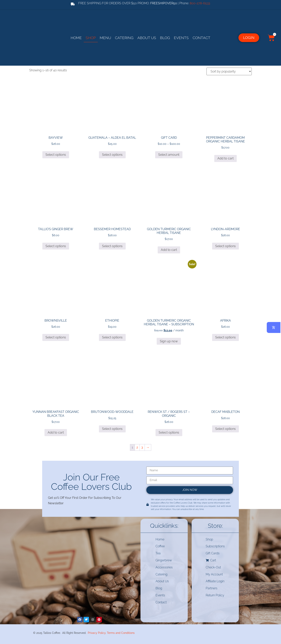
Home (76, 38)
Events (181, 38)
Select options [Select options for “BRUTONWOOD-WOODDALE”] (112, 428)
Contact (201, 38)
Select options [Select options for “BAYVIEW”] (56, 154)
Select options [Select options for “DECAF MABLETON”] (225, 428)
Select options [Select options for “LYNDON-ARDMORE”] (225, 246)
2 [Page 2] (137, 447)
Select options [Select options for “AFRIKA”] (225, 337)
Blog (165, 38)
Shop (91, 38)
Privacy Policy (97, 632)
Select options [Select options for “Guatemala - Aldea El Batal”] (112, 154)
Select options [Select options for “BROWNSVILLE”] (56, 337)
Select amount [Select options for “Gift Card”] (169, 154)
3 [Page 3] (142, 447)
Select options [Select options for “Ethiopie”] (112, 337)
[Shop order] (229, 71)
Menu (105, 38)
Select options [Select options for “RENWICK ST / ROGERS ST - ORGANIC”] (169, 432)
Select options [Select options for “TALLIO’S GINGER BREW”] (56, 246)
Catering (124, 38)
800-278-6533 (200, 3)
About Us (147, 38)
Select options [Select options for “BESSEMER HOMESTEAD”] (112, 246)
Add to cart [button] (225, 158)
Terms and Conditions (121, 632)
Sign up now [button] (169, 341)
